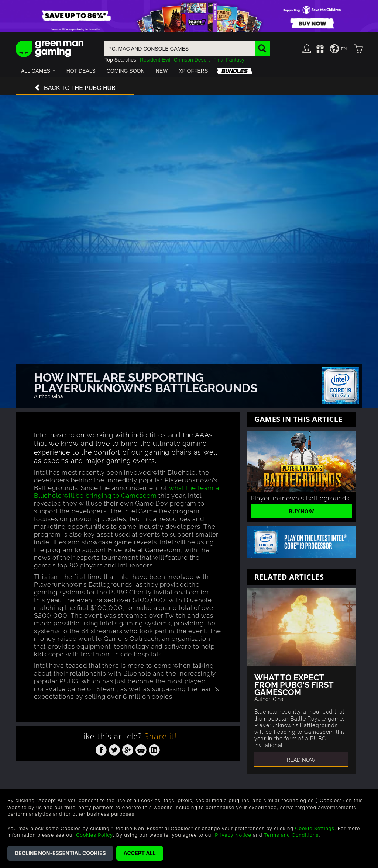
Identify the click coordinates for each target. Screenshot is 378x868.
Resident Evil (155, 60)
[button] (38, 71)
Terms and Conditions (291, 835)
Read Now (301, 759)
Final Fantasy (229, 60)
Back (75, 88)
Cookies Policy (94, 835)
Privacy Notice (233, 835)
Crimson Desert (192, 60)
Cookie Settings (315, 828)
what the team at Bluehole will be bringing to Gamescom (128, 491)
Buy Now (301, 511)
